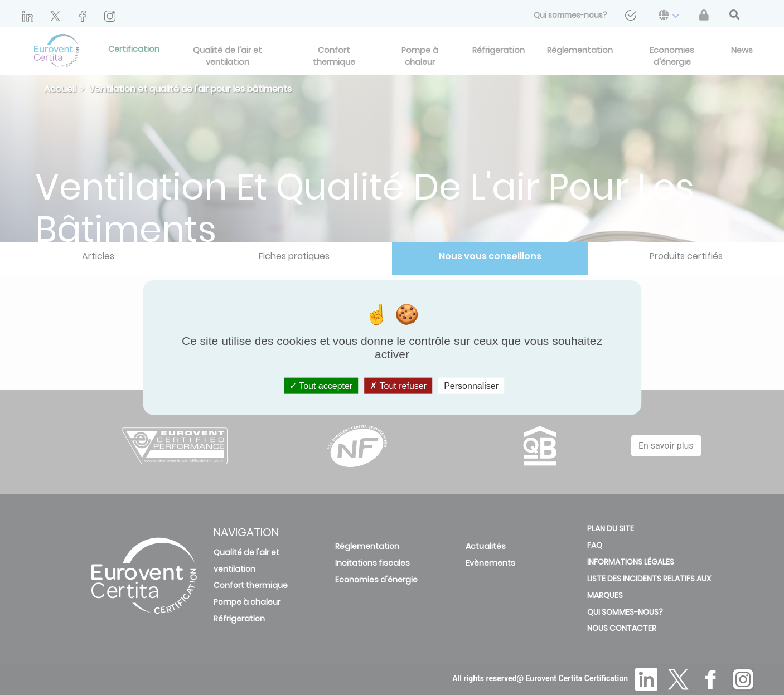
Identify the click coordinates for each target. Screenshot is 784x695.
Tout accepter (321, 386)
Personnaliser (471, 386)
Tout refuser (398, 386)
